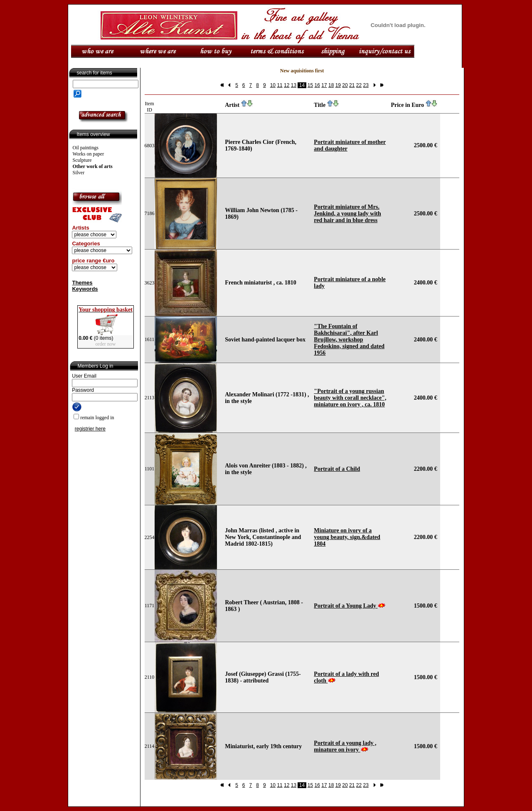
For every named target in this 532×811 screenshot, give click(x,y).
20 (345, 85)
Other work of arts (93, 166)
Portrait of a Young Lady (346, 606)
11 (280, 85)
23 (366, 85)
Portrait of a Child (337, 469)
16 (317, 85)
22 (359, 85)
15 (310, 85)
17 (324, 85)
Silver (79, 173)
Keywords (85, 289)
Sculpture (82, 160)
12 (287, 85)
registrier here (90, 429)
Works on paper (89, 154)
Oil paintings (86, 148)
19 (338, 85)
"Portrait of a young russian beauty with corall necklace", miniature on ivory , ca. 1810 (350, 398)
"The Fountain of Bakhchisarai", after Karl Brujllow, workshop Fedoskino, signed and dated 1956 (349, 340)
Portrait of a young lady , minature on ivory (345, 746)
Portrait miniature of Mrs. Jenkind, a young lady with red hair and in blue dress (347, 214)
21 (352, 85)
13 (294, 85)
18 (331, 85)
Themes (82, 283)
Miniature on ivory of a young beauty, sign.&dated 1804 (347, 537)
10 (273, 85)
